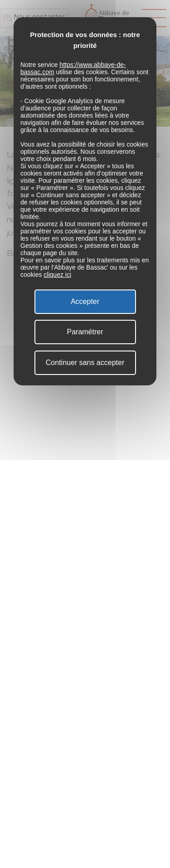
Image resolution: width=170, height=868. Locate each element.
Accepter (85, 301)
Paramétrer (85, 332)
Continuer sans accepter (85, 363)
